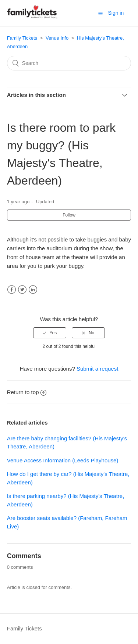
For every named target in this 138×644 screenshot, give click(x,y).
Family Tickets (22, 38)
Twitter (22, 290)
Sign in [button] (116, 13)
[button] (100, 13)
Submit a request (97, 369)
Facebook (12, 290)
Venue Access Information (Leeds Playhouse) (63, 460)
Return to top (27, 392)
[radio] (50, 333)
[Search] (69, 63)
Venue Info (57, 38)
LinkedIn (33, 290)
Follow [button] (69, 215)
